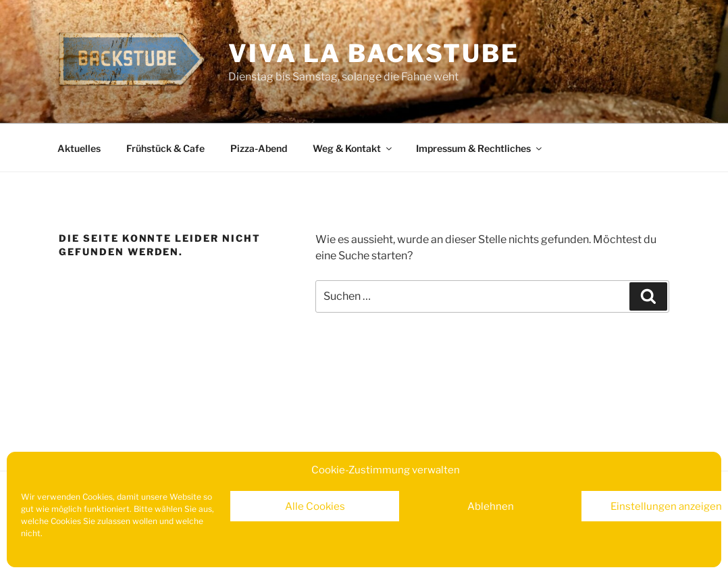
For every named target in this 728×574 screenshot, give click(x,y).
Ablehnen (491, 506)
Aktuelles (79, 148)
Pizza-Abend (259, 148)
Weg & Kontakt (353, 148)
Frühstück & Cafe (165, 148)
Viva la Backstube (374, 53)
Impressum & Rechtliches (480, 148)
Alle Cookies (315, 506)
